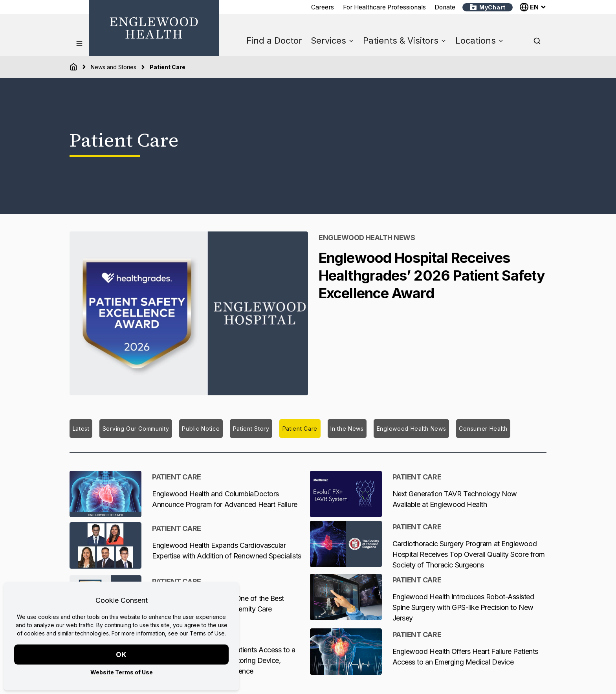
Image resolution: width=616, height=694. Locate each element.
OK (122, 655)
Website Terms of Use (122, 672)
